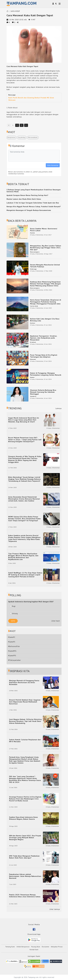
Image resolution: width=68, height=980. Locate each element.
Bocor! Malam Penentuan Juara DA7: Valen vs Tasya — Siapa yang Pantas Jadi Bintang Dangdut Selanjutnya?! (25, 440)
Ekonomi (33, 359)
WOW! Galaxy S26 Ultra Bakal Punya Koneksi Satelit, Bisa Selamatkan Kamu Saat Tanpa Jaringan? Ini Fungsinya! (24, 519)
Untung (14, 613)
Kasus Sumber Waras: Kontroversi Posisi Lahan (44, 230)
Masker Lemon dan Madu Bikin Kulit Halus (24, 199)
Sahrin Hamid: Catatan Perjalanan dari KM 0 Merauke (25, 741)
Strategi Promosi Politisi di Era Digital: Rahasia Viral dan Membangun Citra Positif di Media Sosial (25, 799)
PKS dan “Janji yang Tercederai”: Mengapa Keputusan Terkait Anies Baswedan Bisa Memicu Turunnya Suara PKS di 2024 (25, 779)
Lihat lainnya (55, 909)
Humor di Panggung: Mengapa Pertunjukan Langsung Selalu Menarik (46, 374)
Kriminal (33, 342)
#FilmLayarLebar (14, 660)
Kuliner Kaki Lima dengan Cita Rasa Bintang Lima (45, 320)
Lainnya (59, 408)
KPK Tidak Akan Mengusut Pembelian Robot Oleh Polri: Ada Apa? (24, 857)
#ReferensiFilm (14, 646)
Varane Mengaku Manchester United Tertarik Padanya (45, 266)
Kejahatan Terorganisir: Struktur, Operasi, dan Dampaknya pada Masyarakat (44, 338)
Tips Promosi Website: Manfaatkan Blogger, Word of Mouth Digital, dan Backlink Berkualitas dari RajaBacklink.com (23, 557)
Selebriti (33, 396)
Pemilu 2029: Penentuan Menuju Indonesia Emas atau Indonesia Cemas (25, 896)
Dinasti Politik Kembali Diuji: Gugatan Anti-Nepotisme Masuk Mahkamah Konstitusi (25, 702)
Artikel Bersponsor (23, 947)
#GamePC (12, 637)
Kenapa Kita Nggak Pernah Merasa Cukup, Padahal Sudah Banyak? (34, 207)
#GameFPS (12, 656)
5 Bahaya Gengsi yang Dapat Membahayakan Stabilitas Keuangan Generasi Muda (34, 191)
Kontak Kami (34, 950)
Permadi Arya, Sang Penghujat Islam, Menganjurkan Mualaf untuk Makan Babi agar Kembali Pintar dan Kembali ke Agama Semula (25, 760)
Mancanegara (35, 252)
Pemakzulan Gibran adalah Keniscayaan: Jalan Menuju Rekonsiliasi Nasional (25, 876)
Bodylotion (12, 137)
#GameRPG (12, 651)
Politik (32, 233)
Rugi (13, 606)
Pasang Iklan (36, 947)
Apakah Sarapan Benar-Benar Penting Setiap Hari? (27, 195)
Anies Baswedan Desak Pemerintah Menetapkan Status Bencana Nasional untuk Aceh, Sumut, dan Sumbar (24, 499)
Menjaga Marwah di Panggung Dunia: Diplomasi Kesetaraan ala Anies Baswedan (24, 683)
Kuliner (33, 323)
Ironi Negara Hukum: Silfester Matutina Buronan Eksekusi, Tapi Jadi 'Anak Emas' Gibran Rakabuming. (25, 721)
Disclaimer (46, 947)
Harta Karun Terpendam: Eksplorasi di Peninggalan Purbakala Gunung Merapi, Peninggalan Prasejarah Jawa (46, 302)
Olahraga (33, 269)
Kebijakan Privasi (57, 947)
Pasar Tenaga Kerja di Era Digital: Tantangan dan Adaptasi (44, 356)
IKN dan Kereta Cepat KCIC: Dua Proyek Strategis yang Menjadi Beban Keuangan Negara (25, 838)
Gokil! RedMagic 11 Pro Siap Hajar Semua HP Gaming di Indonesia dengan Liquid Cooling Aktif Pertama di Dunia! (25, 575)
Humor (32, 377)
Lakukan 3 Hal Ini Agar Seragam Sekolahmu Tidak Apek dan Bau (33, 203)
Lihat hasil (56, 621)
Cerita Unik (34, 306)
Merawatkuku (33, 137)
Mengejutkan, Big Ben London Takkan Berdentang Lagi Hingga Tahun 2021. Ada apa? (46, 248)
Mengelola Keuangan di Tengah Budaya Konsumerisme (29, 210)
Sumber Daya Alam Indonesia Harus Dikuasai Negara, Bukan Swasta (24, 818)
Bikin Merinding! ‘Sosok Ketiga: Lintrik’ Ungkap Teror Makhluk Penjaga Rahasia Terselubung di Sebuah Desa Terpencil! (24, 479)
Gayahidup (22, 137)
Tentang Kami (10, 947)
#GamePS (12, 642)
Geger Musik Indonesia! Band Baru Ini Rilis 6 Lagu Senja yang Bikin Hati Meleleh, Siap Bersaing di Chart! (24, 420)
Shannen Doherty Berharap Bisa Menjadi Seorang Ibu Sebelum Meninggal (43, 392)
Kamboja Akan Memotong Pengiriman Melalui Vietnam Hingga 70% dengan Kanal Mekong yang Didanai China (45, 284)
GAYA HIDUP (15, 11)
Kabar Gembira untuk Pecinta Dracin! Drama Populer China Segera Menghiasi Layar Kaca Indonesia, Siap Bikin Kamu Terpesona (24, 538)
